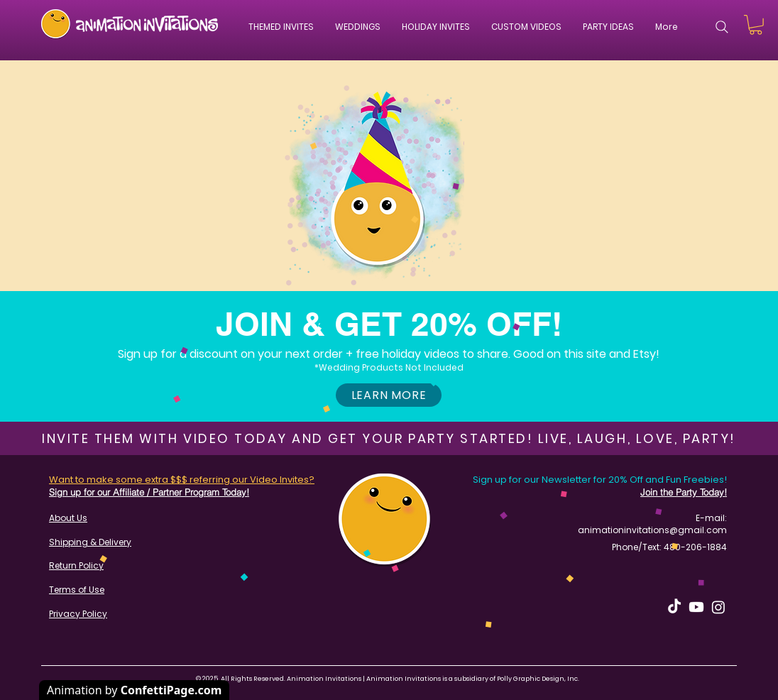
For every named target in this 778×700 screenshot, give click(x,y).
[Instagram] (718, 607)
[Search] (722, 27)
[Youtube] (696, 607)
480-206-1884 (695, 547)
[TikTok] (674, 607)
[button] (358, 27)
